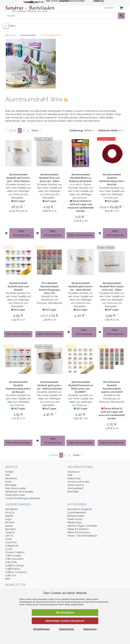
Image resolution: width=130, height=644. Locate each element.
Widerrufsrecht (76, 485)
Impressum (74, 472)
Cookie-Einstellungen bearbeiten (23, 498)
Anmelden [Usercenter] (110, 8)
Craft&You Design (15, 566)
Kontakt (9, 472)
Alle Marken (11, 509)
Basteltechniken (76, 516)
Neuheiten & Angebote (80, 509)
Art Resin (10, 522)
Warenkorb (11, 478)
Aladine (9, 516)
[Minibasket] (121, 8)
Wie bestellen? (76, 488)
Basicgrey (10, 529)
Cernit (8, 539)
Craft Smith (11, 562)
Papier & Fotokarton (78, 529)
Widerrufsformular (15, 495)
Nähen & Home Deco (79, 532)
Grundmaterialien (77, 513)
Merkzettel (11, 485)
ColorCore (11, 542)
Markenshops (75, 522)
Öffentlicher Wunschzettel (19, 492)
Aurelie (9, 526)
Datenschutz (74, 478)
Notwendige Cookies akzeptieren (65, 621)
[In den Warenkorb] (6, 233)
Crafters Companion (16, 572)
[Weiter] (36, 131)
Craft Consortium (14, 559)
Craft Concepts (13, 556)
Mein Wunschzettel (15, 488)
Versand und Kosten (78, 482)
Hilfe (8, 475)
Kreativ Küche (75, 519)
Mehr (8, 579)
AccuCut (10, 513)
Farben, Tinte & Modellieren (82, 536)
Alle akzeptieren (65, 612)
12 (110, 130)
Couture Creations (15, 552)
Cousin (9, 549)
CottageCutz (12, 546)
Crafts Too (11, 575)
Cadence (10, 532)
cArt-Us (9, 536)
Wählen (81, 130)
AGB (70, 475)
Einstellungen (42, 629)
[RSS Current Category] (66, 100)
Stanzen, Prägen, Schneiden (82, 526)
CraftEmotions (13, 569)
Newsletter (73, 492)
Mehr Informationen (22, 233)
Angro (8, 519)
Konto (8, 482)
